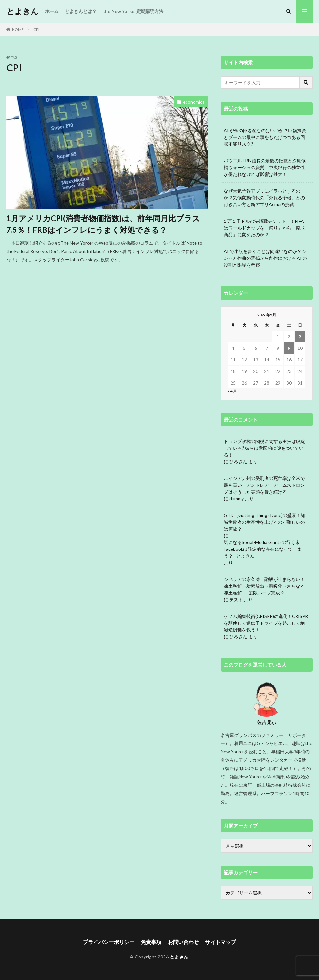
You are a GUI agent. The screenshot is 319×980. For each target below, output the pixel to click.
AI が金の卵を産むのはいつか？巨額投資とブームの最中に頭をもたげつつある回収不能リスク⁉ (265, 137)
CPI (36, 29)
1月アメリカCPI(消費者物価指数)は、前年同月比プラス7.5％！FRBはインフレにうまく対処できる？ (103, 224)
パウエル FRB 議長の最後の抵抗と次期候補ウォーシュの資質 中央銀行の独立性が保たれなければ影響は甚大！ (265, 167)
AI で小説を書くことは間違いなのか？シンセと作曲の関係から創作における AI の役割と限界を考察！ (265, 258)
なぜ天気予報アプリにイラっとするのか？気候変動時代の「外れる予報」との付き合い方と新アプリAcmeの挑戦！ (264, 198)
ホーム (52, 11)
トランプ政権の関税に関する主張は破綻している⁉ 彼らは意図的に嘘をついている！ (264, 448)
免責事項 (151, 942)
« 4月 (232, 391)
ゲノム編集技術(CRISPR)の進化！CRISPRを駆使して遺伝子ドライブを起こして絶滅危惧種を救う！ (266, 623)
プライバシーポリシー (109, 942)
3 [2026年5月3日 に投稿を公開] (300, 336)
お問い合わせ (183, 942)
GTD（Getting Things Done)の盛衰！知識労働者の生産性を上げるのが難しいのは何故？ (264, 522)
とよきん (23, 11)
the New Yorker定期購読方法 (133, 11)
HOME (18, 29)
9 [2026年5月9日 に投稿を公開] (289, 348)
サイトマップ (221, 942)
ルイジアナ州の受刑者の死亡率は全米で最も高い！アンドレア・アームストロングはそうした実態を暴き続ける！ (264, 485)
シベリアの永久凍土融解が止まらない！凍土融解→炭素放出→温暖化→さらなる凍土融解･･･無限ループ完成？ (264, 586)
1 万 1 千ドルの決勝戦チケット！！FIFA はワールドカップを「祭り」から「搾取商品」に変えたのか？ (264, 228)
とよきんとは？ (81, 11)
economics (194, 102)
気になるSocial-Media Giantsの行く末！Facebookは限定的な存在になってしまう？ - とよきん (264, 549)
